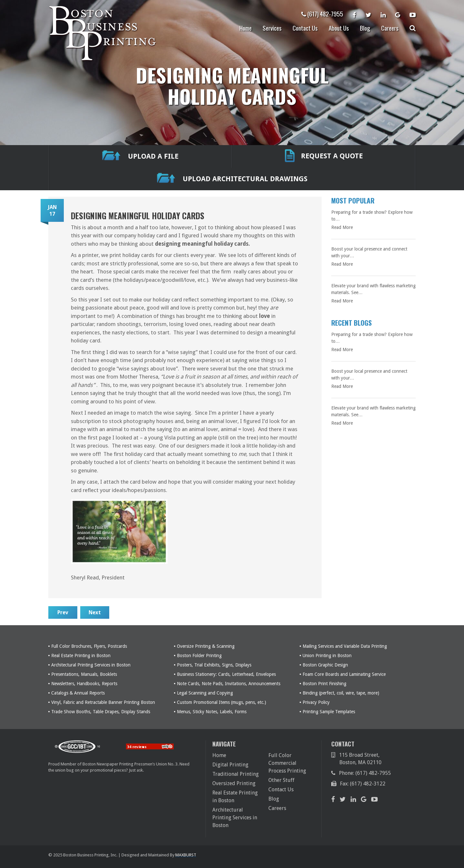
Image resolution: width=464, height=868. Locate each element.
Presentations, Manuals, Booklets (84, 674)
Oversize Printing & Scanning (206, 646)
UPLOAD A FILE (140, 157)
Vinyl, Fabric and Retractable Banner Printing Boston (103, 702)
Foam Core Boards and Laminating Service (344, 674)
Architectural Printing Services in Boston (91, 665)
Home (246, 28)
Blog (365, 28)
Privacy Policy (316, 702)
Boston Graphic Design (325, 665)
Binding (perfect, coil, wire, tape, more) (341, 693)
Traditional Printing (236, 774)
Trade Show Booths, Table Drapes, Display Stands (101, 712)
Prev (63, 612)
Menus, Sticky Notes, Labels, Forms (212, 712)
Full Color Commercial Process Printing (287, 763)
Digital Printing (230, 765)
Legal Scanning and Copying (205, 693)
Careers (390, 28)
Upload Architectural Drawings (232, 179)
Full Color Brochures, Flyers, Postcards (89, 646)
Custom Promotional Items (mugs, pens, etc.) (222, 702)
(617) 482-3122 (368, 784)
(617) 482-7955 (322, 14)
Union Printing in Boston (327, 656)
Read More (342, 227)
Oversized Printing (234, 783)
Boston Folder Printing (199, 656)
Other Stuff (281, 780)
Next (95, 612)
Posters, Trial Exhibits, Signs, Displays (214, 665)
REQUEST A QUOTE (324, 156)
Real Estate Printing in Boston (81, 656)
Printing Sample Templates (329, 712)
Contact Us (305, 28)
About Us (339, 28)
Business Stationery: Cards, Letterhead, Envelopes (226, 674)
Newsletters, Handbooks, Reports (84, 684)
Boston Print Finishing (324, 684)
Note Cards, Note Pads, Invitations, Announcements (229, 684)
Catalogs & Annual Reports (78, 693)
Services (272, 28)
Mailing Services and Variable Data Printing (345, 646)
